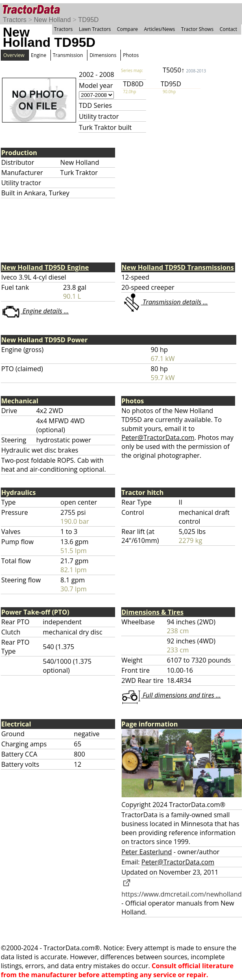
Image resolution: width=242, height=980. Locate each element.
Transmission (68, 55)
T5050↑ (184, 70)
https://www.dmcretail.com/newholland (182, 890)
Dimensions (103, 55)
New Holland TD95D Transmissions (178, 267)
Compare (127, 29)
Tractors (15, 20)
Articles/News (159, 29)
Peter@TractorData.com (158, 437)
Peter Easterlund (147, 852)
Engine (39, 55)
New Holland (52, 20)
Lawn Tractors (95, 29)
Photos (131, 55)
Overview (14, 55)
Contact (228, 29)
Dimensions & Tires (153, 612)
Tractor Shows (197, 29)
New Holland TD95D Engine (45, 267)
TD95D (88, 20)
